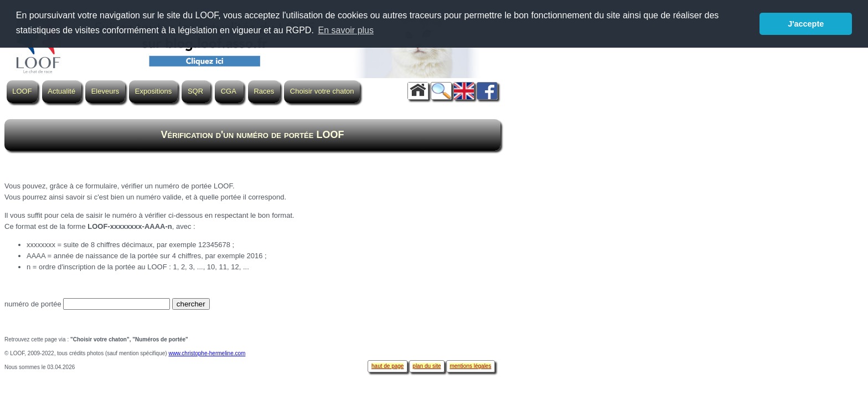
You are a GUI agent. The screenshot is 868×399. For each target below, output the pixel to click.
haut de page (387, 366)
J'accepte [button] (806, 24)
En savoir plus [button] (346, 30)
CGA (229, 91)
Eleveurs (105, 91)
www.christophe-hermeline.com (207, 353)
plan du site (427, 366)
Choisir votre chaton (322, 91)
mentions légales (470, 366)
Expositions (153, 91)
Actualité (61, 91)
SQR (195, 91)
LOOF (22, 91)
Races (264, 91)
